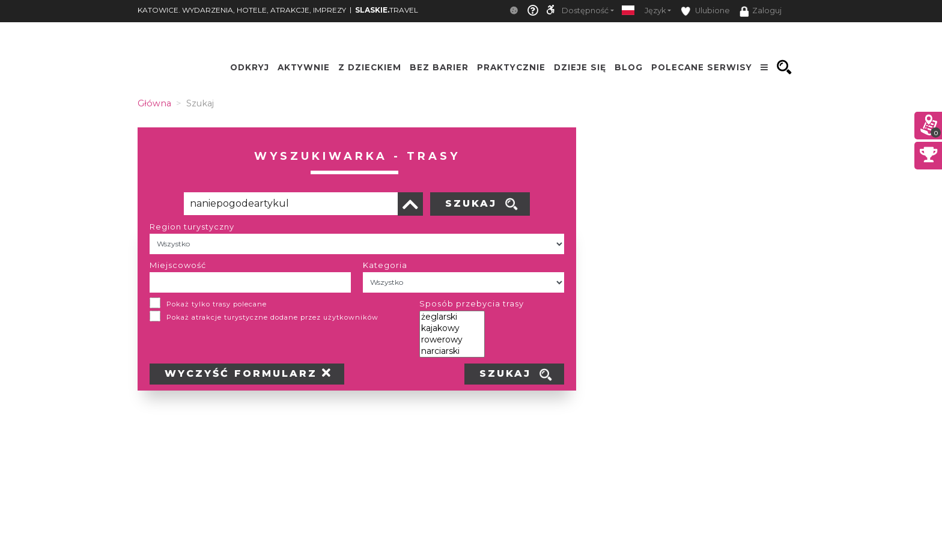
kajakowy (452, 328)
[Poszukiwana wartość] (291, 204)
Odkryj (250, 67)
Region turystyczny (192, 227)
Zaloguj (761, 11)
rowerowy (452, 340)
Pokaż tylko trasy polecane (217, 304)
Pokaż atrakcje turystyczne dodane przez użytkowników (272, 317)
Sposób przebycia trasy (472, 303)
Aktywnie (304, 67)
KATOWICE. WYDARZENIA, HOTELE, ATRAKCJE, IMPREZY (242, 10)
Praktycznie (511, 67)
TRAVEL (387, 10)
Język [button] (655, 11)
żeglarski (452, 317)
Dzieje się (580, 67)
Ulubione (705, 11)
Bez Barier (439, 67)
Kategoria (385, 265)
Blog (629, 67)
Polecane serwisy (702, 67)
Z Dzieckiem (370, 67)
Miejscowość (178, 265)
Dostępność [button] (585, 11)
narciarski (452, 351)
